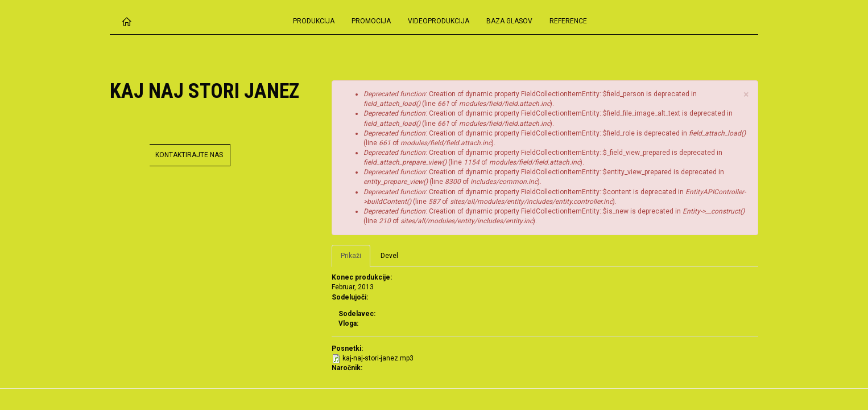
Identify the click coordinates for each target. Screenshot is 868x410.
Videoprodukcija (439, 21)
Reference (568, 21)
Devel (389, 256)
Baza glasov (509, 21)
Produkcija (314, 21)
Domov (127, 21)
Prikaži (356, 259)
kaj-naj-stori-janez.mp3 (378, 358)
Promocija (371, 21)
